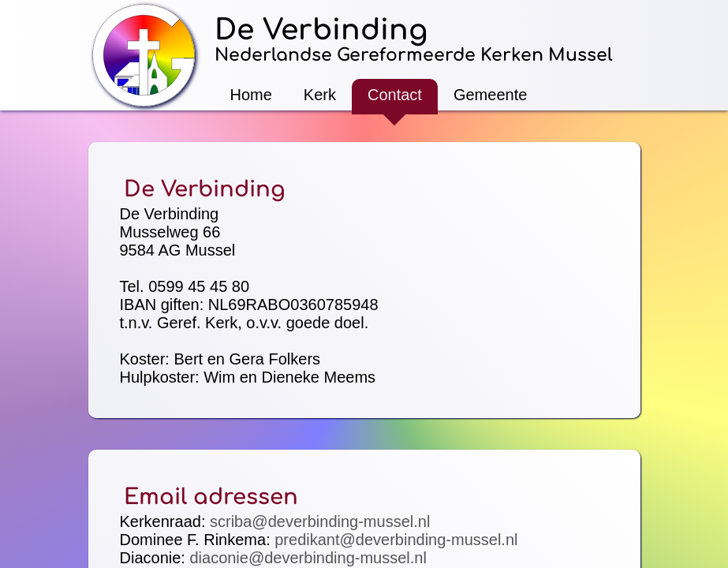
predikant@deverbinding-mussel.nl (396, 540)
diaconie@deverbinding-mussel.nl (308, 558)
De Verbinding (321, 30)
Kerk (320, 95)
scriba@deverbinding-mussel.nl (320, 521)
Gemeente (490, 95)
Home (251, 95)
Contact (395, 95)
